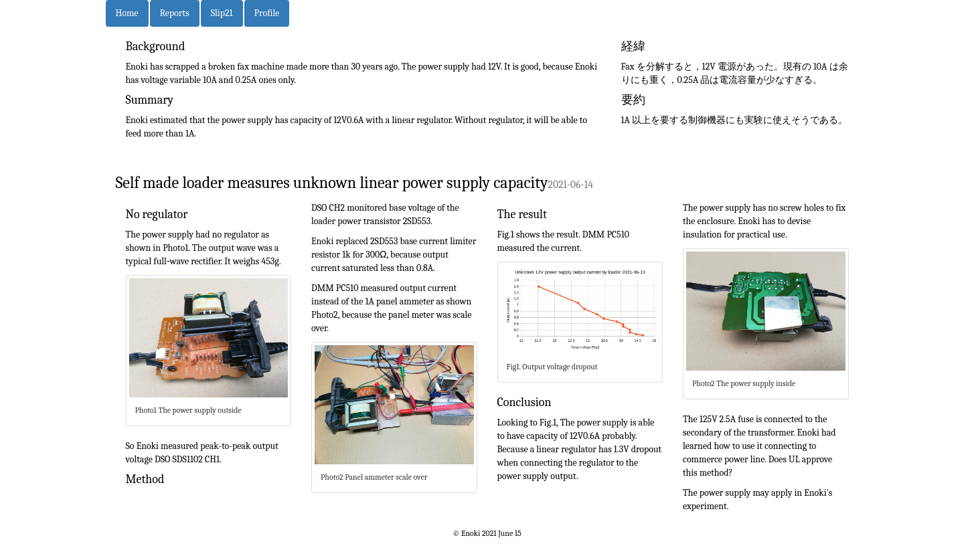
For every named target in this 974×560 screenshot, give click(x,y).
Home (127, 13)
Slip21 (222, 13)
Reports (175, 13)
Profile (267, 13)
